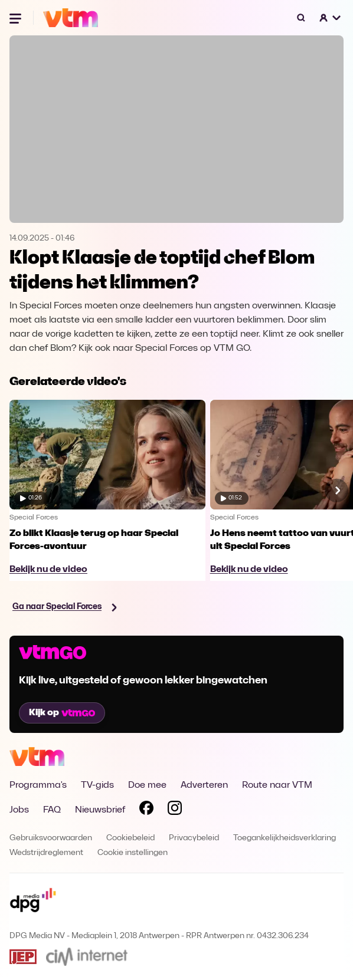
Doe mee (147, 785)
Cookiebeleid (130, 838)
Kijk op (62, 713)
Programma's (38, 785)
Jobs (19, 810)
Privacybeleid (194, 838)
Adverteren (204, 785)
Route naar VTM (277, 785)
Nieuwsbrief (100, 810)
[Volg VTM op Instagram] (175, 810)
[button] (331, 18)
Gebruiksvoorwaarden (51, 838)
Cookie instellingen (133, 853)
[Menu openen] (17, 18)
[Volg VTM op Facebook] (146, 810)
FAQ (52, 810)
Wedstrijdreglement (46, 853)
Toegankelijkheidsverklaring (285, 838)
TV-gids (97, 785)
